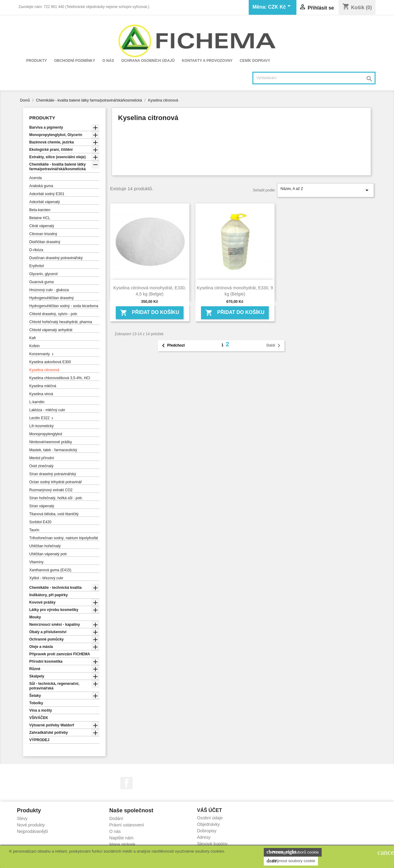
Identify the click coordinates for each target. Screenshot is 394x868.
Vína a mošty (41, 710)
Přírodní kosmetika (46, 661)
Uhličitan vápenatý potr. (48, 554)
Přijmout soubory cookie (291, 861)
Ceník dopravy (255, 61)
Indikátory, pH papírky (48, 595)
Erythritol (36, 266)
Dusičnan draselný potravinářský (56, 258)
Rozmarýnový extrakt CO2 (51, 490)
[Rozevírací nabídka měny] (280, 7)
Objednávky (208, 824)
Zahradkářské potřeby (48, 733)
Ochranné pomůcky (46, 639)
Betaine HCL (40, 218)
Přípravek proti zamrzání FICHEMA (60, 654)
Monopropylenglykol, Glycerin (56, 135)
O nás (108, 61)
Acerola (36, 178)
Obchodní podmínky (75, 61)
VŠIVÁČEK (39, 718)
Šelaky (35, 696)
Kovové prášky (42, 602)
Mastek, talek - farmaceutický (53, 450)
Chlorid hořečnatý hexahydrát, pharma (61, 322)
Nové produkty (31, 825)
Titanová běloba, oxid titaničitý (54, 514)
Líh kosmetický (41, 426)
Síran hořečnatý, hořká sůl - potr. (56, 498)
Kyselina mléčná (43, 386)
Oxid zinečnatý (41, 466)
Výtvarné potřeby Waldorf (52, 725)
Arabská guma (41, 186)
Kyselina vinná (41, 394)
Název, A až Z (326, 190)
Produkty (36, 61)
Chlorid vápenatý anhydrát (51, 330)
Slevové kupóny (212, 844)
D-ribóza (36, 250)
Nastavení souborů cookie (293, 852)
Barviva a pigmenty (46, 127)
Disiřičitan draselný (45, 242)
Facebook (127, 783)
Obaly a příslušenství (48, 632)
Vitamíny (36, 562)
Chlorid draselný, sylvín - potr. (54, 314)
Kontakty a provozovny (207, 61)
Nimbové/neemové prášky (51, 442)
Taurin (34, 530)
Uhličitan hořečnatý (45, 546)
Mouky (35, 617)
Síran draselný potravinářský (53, 474)
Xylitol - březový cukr (46, 578)
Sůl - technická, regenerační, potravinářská (54, 686)
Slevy (22, 818)
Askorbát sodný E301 (47, 194)
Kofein (34, 346)
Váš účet (209, 810)
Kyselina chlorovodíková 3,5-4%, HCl (60, 378)
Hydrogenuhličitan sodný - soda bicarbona (64, 306)
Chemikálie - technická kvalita (55, 588)
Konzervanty (40, 354)
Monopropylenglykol (46, 434)
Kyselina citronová (44, 370)
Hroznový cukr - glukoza (49, 290)
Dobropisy (207, 831)
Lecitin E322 (39, 418)
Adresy (204, 837)
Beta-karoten (40, 210)
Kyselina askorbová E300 (50, 362)
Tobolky (36, 703)
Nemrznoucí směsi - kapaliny (55, 625)
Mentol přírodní (42, 458)
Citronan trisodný (43, 234)
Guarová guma (41, 282)
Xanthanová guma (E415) (50, 570)
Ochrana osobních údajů (148, 61)
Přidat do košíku (150, 313)
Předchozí (172, 346)
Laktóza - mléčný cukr (47, 410)
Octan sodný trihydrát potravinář (56, 482)
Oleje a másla (41, 647)
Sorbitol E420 (40, 522)
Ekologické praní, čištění (51, 150)
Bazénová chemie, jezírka (52, 142)
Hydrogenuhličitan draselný (52, 298)
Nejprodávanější (32, 831)
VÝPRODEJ (39, 740)
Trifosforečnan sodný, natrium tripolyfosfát (64, 538)
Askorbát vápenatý (44, 202)
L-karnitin (37, 402)
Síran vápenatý (42, 506)
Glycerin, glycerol (43, 274)
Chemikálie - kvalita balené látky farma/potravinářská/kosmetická (57, 167)
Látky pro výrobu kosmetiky (54, 610)
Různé (35, 669)
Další (274, 346)
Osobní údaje (210, 818)
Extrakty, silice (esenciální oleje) (57, 157)
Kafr (33, 338)
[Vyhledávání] (314, 78)
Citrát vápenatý (42, 226)
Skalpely (37, 676)
